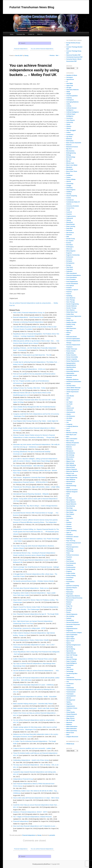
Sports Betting (71, 649)
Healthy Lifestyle (71, 322)
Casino (68, 177)
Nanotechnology (71, 486)
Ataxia (68, 124)
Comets (69, 198)
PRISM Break (70, 744)
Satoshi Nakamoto (72, 614)
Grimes (69, 318)
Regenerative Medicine (73, 596)
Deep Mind (70, 228)
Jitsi (68, 394)
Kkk (68, 400)
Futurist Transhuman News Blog (32, 7)
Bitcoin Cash (70, 163)
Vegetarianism (71, 706)
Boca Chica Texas (72, 171)
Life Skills (69, 418)
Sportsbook (70, 651)
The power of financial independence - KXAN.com (29, 369)
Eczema (69, 243)
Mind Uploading (71, 465)
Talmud (69, 667)
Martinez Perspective (73, 443)
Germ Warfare (71, 310)
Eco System (70, 241)
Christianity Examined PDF (74, 57)
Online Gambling (71, 531)
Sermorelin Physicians (73, 624)
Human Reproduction (73, 361)
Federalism (70, 269)
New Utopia (70, 512)
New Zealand (70, 514)
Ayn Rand (69, 137)
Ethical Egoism (71, 251)
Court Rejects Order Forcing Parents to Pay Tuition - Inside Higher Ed (36, 421)
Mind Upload (70, 463)
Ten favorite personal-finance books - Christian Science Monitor (34, 581)
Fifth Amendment (72, 273)
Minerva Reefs (71, 467)
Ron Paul (69, 608)
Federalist (69, 271)
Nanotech (69, 484)
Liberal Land (70, 408)
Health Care (70, 320)
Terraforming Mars (72, 673)
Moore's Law (70, 473)
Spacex (69, 643)
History (69, 333)
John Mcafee (70, 396)
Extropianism (70, 263)
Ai (67, 81)
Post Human (70, 561)
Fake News (70, 267)
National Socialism (72, 490)
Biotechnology (71, 157)
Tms (68, 682)
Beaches (69, 145)
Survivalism (70, 665)
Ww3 (68, 735)
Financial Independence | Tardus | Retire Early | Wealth (31, 640)
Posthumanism (71, 567)
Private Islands (71, 569)
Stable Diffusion (71, 653)
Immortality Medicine (73, 371)
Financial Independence (21, 821)
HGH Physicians (71, 328)
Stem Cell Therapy (72, 655)
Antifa (68, 104)
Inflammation (70, 373)
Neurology (69, 508)
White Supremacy (72, 731)
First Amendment (72, 277)
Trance (68, 686)
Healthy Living (71, 324)
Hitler (68, 335)
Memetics (69, 449)
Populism (69, 557)
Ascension (70, 118)
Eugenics (69, 253)
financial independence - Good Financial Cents (28, 317)
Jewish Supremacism (73, 390)
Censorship (70, 184)
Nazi (68, 496)
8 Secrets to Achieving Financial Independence (28, 322)
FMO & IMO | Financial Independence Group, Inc (29, 313)
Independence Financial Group (23, 779)
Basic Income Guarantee (74, 143)
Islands (69, 384)
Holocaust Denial (71, 337)
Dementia (69, 230)
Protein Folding (71, 575)
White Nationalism (72, 726)
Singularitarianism (72, 629)
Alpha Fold (70, 86)
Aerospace (70, 77)
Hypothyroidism (71, 367)
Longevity (69, 424)
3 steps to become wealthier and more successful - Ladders (32, 748)
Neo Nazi (69, 498)
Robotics (69, 602)
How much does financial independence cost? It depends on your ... (35, 826)
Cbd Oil (69, 181)
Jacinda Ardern (71, 386)
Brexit (68, 173)
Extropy (69, 265)
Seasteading (70, 620)
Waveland (69, 722)
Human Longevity (72, 359)
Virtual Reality (71, 712)
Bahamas (69, 139)
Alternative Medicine (72, 90)
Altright (69, 94)
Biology (69, 155)
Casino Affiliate (71, 179)
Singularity (70, 631)
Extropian (69, 261)
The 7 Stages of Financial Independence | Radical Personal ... (33, 817)
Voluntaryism (70, 716)
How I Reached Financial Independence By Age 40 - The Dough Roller (36, 614)
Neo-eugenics (70, 500)
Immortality (70, 369)
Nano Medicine (71, 480)
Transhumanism (71, 690)
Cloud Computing (72, 196)
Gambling (69, 296)
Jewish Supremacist (72, 392)
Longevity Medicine (72, 426)
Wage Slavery (70, 718)
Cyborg (69, 220)
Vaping (68, 702)
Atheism (69, 126)
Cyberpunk (70, 218)
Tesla (68, 675)
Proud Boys (70, 577)
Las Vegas (69, 402)
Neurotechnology (72, 510)
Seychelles (70, 626)
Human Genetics (71, 355)
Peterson (69, 545)
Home (12, 34)
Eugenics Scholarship (73, 255)
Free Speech (70, 286)
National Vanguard (72, 492)
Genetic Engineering (72, 304)
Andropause (70, 100)
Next (58, 55)
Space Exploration (72, 635)
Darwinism (70, 222)
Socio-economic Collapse (74, 633)
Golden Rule (70, 314)
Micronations (70, 457)
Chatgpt (69, 186)
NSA (68, 520)
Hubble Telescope (72, 349)
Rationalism (70, 592)
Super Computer (71, 661)
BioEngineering (71, 153)
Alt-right (69, 88)
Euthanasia (70, 257)
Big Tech (69, 149)
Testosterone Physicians (74, 680)
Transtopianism (71, 696)
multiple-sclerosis (72, 475)
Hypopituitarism (71, 365)
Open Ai (69, 533)
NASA (68, 488)
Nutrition (69, 522)
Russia (68, 612)
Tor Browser (70, 684)
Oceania (69, 524)
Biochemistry (70, 151)
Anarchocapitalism (72, 96)
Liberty (68, 414)
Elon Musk (70, 245)
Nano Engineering (72, 477)
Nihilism (69, 516)
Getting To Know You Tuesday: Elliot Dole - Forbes (29, 388)
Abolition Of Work (72, 75)
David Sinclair (71, 224)
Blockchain (70, 169)
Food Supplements (72, 282)
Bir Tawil (69, 159)
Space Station (71, 639)
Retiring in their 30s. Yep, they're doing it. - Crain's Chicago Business (35, 506)
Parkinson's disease (72, 537)
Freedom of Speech (72, 290)
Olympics (69, 529)
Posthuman (70, 565)
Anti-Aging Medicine (72, 102)
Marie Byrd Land (71, 435)
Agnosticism (70, 79)
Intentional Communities (74, 382)
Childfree (69, 192)
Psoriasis (69, 580)
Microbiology (70, 455)
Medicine (69, 447)
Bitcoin (68, 161)
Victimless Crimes (72, 708)
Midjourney (70, 459)
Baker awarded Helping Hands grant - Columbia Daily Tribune (33, 704)
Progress (69, 571)
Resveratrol (70, 600)
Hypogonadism (71, 363)
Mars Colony (70, 441)
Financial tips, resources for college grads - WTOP (29, 628)
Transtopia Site (21, 34)
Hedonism (69, 326)
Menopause (70, 451)
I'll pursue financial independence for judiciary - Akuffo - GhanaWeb (35, 697)
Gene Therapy (71, 300)
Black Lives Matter (72, 165)
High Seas (69, 331)
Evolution (69, 259)
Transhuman (70, 688)
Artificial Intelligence (73, 112)
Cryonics (69, 214)
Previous (51, 55)
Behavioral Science (72, 147)
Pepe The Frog (71, 541)
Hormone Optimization (73, 339)
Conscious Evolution (73, 206)
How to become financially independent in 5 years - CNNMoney (34, 685)
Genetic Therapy (71, 308)
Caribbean (69, 175)
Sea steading (70, 616)
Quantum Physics (72, 588)
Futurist (69, 294)
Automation (70, 135)
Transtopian (70, 694)
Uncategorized (71, 700)
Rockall (69, 604)
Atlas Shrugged (71, 130)
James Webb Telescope (73, 388)
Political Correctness (73, 555)
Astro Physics (71, 120)
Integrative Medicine (72, 380)
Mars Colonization (72, 439)
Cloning (69, 194)
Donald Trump (71, 239)
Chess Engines (71, 190)
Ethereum (69, 249)
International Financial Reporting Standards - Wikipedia (31, 494)
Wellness (69, 724)
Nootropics (70, 518)
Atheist (68, 128)
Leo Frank (69, 404)
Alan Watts (70, 83)
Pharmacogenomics (72, 547)
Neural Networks (71, 504)
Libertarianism (71, 412)
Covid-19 (69, 212)
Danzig (39, 835)
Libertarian (70, 410)
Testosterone (70, 677)
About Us (40, 34)
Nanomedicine (71, 482)
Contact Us (31, 34)
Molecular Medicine (72, 471)
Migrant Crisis (71, 461)
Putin (68, 584)
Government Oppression (74, 316)
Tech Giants (70, 669)
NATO (68, 494)
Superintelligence (72, 663)
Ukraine (69, 698)
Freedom (69, 288)
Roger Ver (69, 606)
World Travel (70, 733)
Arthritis (69, 106)
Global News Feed (72, 312)
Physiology (70, 549)
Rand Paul (69, 590)
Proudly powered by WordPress (41, 864)
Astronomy (70, 122)
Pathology (69, 539)
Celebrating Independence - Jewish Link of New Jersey (31, 760)
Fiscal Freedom (71, 279)
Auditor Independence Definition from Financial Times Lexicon (33, 659)
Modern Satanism (72, 469)
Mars (68, 437)
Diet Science (70, 233)
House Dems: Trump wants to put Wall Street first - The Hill (32, 355)
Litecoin (69, 420)
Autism (68, 132)
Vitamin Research (72, 714)
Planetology (70, 551)
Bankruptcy (70, 141)
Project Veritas (71, 573)
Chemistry (69, 188)
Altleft (68, 92)
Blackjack (69, 167)
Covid (68, 210)
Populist (69, 559)
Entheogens (70, 247)
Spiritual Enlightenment (73, 645)
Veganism (69, 704)
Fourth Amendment (72, 284)
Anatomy (69, 98)
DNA (68, 237)
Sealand (69, 618)
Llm (67, 422)
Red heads (70, 594)
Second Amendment (72, 622)
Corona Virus (70, 208)
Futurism (69, 292)
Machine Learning (72, 433)
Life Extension (71, 416)
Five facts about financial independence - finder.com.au (31, 588)
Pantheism (70, 535)
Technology (70, 671)
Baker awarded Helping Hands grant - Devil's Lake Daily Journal (34, 708)
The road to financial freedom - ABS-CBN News (28, 466)
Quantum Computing (73, 586)
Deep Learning (71, 226)
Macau (68, 431)
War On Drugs (71, 720)
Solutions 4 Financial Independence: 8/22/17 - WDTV (30, 812)
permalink (52, 835)
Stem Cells (70, 657)
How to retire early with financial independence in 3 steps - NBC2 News (36, 798)
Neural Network (71, 502)
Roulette (69, 610)
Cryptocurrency (71, 216)
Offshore (69, 526)
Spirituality (70, 647)
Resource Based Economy (74, 598)
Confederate (70, 200)
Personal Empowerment (74, 543)
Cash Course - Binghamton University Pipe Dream (29, 477)
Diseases (69, 235)
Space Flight (70, 637)
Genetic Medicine (72, 306)
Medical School (71, 445)
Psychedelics (70, 582)
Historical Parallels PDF (73, 55)
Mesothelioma (71, 453)
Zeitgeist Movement (72, 737)
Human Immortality (72, 357)
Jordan (68, 398)
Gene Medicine (71, 298)
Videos (68, 710)
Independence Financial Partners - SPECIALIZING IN (30, 482)
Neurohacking (71, 506)
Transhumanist (71, 692)
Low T (68, 428)
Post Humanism (71, 563)
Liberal (68, 406)
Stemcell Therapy (72, 659)
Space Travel (70, 641)
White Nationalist (71, 729)
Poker (68, 553)
